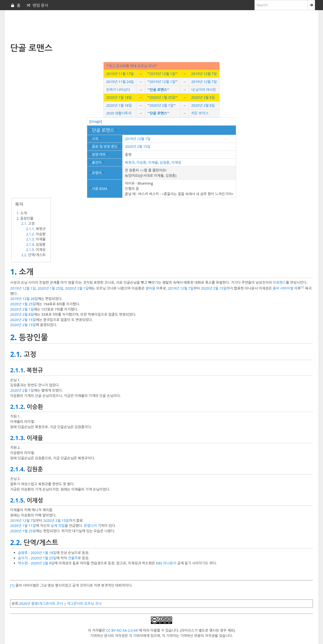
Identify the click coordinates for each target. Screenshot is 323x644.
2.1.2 (30, 234)
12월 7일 (210, 74)
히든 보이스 (200, 113)
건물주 (73, 558)
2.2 (24, 255)
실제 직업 (58, 526)
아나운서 (170, 563)
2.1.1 (30, 229)
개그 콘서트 (117, 66)
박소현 (23, 563)
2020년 (112, 97)
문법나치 (90, 526)
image (96, 121)
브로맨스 (279, 282)
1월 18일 (125, 97)
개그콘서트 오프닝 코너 (84, 603)
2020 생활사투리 (119, 113)
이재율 (153, 162)
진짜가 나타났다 (118, 90)
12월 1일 (168, 74)
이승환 (142, 162)
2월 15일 (144, 146)
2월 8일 (209, 97)
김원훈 (165, 162)
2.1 (24, 223)
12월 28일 (30, 299)
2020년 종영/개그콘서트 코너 (41, 603)
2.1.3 (30, 239)
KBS (159, 563)
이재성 (176, 162)
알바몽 (150, 288)
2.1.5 (30, 250)
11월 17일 (126, 74)
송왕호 (23, 553)
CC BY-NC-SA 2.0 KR (122, 630)
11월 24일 (126, 82)
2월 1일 (167, 105)
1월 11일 (29, 526)
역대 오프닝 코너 (142, 66)
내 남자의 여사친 (204, 90)
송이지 (23, 558)
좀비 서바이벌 (283, 288)
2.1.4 (30, 244)
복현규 (130, 162)
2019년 (112, 74)
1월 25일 (168, 97)
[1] (302, 287)
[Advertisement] (128, 27)
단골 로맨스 (158, 90)
